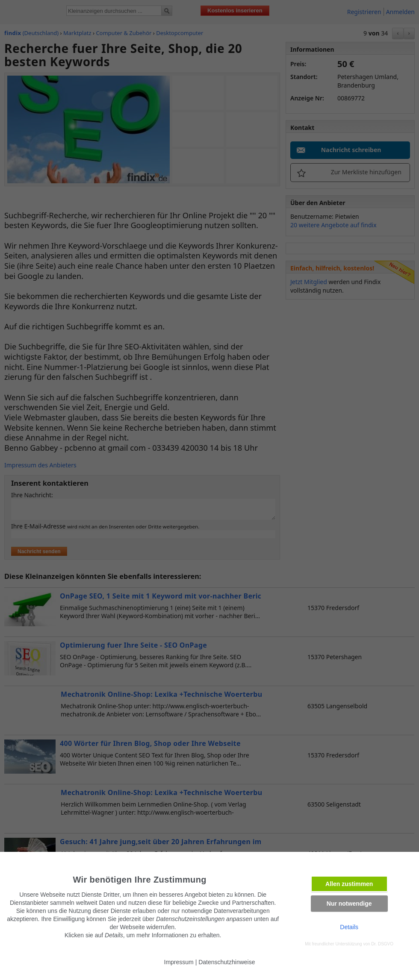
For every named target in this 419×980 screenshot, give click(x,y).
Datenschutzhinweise (227, 962)
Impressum (179, 962)
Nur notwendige (349, 904)
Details (349, 927)
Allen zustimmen (349, 884)
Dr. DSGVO (382, 944)
